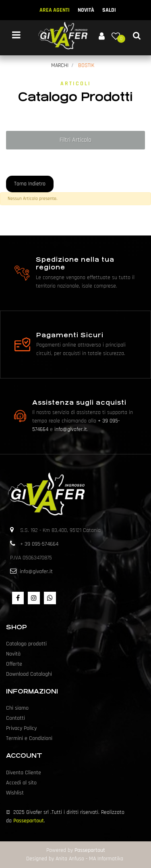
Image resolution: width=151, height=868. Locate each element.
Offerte (14, 664)
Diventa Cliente (24, 773)
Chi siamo (17, 708)
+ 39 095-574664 (39, 544)
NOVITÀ (86, 10)
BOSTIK (86, 65)
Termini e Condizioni (29, 738)
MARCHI (60, 65)
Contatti (16, 718)
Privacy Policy (21, 728)
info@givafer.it (71, 429)
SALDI (109, 10)
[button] (101, 36)
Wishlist (15, 793)
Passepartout (29, 821)
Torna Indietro (30, 184)
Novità (13, 654)
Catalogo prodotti (26, 644)
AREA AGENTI (55, 10)
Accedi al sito (21, 783)
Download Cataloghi (29, 674)
